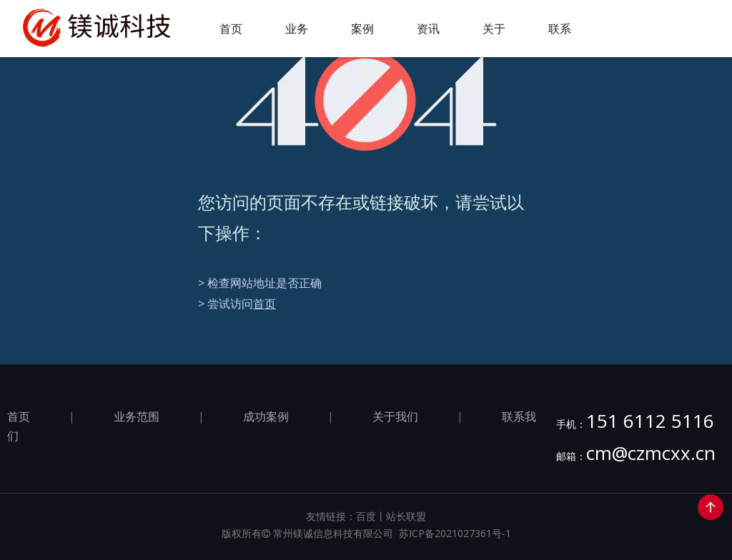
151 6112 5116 (650, 421)
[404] (366, 100)
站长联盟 (406, 516)
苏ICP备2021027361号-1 (455, 533)
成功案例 (266, 416)
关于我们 (395, 416)
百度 (366, 516)
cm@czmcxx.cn (651, 453)
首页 (264, 304)
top (711, 507)
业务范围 (137, 416)
